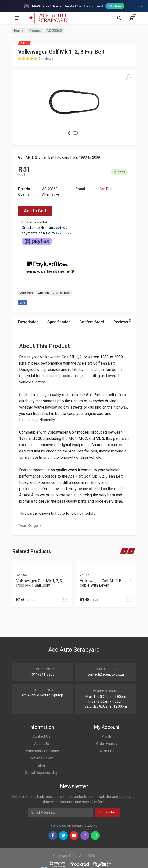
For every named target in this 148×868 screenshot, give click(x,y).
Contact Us (41, 736)
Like (22, 303)
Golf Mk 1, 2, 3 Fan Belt (54, 293)
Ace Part (106, 189)
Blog (41, 765)
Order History (107, 744)
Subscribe (107, 812)
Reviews (122, 321)
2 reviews (46, 59)
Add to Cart (35, 211)
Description (28, 322)
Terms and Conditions (41, 751)
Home (19, 31)
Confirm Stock (92, 322)
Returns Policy (41, 758)
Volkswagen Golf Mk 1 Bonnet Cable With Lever (105, 583)
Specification (59, 322)
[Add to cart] (65, 600)
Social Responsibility (41, 773)
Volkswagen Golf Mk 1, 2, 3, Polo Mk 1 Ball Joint (40, 583)
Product (35, 31)
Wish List (107, 751)
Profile (107, 736)
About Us (41, 744)
